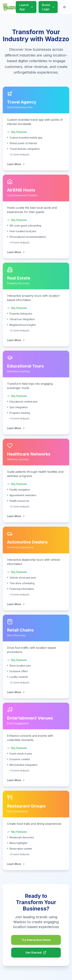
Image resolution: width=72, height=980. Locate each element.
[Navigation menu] (64, 7)
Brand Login (48, 7)
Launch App (26, 7)
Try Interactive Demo (36, 940)
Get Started (36, 953)
